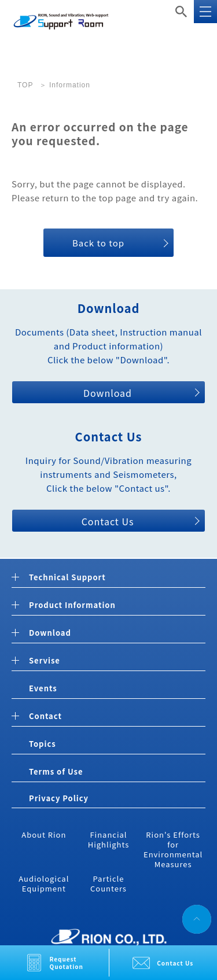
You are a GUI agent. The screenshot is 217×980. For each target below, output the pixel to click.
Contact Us (175, 963)
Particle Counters (108, 883)
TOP (25, 85)
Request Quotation (67, 963)
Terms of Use (56, 771)
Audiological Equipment (44, 883)
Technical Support (67, 578)
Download (108, 393)
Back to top (98, 243)
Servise (45, 661)
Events (43, 688)
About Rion (44, 835)
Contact (45, 716)
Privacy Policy (59, 798)
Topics (43, 744)
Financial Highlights (109, 839)
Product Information (72, 605)
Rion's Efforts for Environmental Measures (173, 849)
